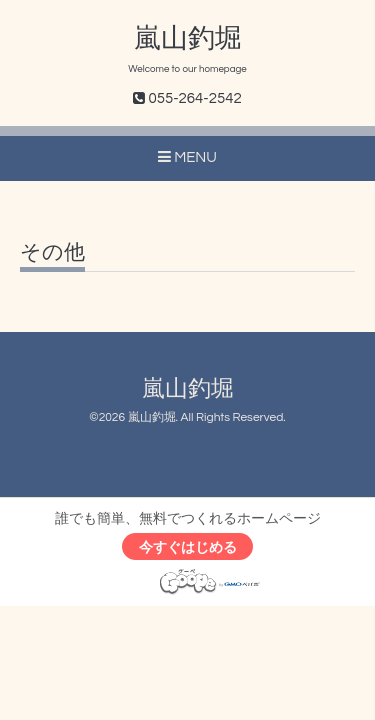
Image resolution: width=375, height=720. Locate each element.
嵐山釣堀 (188, 39)
